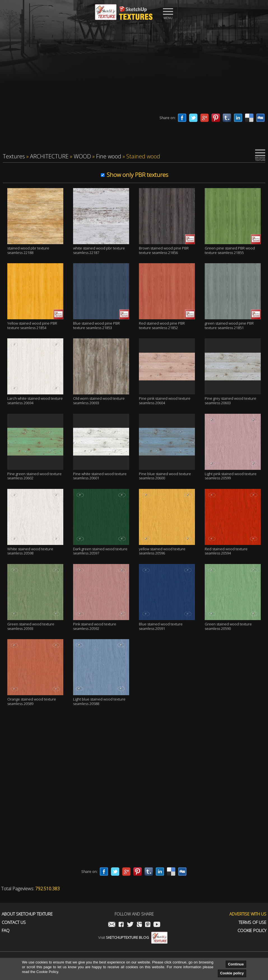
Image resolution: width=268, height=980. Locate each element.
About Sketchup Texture (27, 914)
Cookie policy (232, 973)
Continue (236, 964)
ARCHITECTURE (49, 156)
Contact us (14, 922)
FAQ (6, 931)
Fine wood (109, 156)
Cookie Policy (252, 931)
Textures (14, 156)
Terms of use (252, 922)
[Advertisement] (134, 69)
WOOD (82, 156)
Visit (133, 937)
